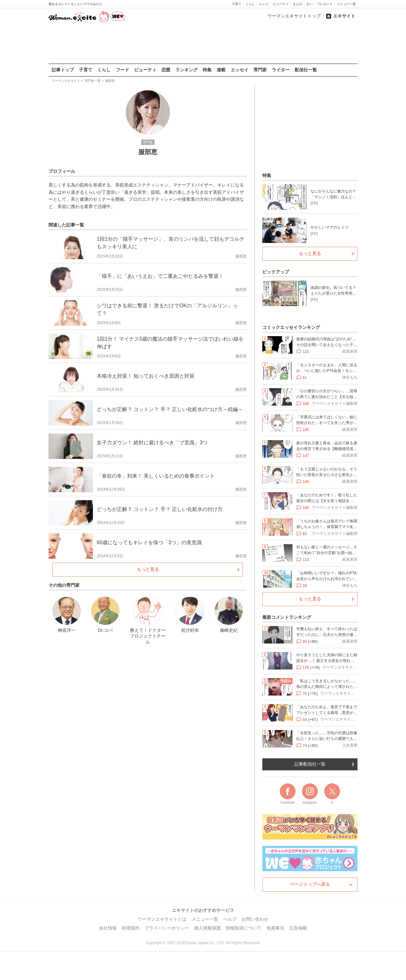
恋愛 (166, 70)
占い (310, 4)
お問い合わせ (255, 919)
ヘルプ (230, 919)
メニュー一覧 (346, 4)
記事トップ (63, 70)
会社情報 (108, 928)
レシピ (264, 4)
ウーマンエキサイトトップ (294, 16)
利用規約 (131, 928)
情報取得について (244, 928)
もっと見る (147, 569)
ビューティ (281, 4)
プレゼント (325, 4)
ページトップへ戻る (310, 884)
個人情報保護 (207, 928)
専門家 (260, 70)
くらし (250, 4)
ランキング (187, 70)
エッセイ (239, 70)
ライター (281, 70)
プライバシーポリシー (167, 928)
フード (122, 70)
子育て (237, 4)
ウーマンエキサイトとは (162, 919)
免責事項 (275, 928)
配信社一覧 (306, 70)
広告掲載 (298, 928)
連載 (221, 70)
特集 (207, 70)
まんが (298, 4)
